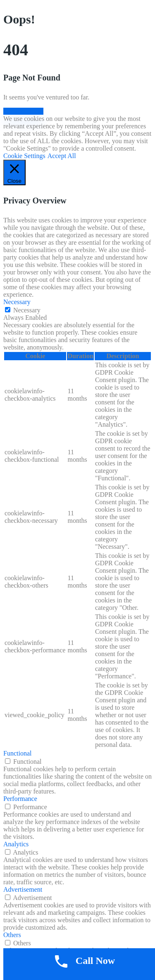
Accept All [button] (62, 156)
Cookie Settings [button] (24, 156)
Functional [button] (17, 753)
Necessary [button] (17, 302)
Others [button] (12, 935)
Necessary (27, 310)
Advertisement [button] (23, 889)
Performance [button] (20, 799)
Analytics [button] (16, 844)
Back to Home (23, 111)
